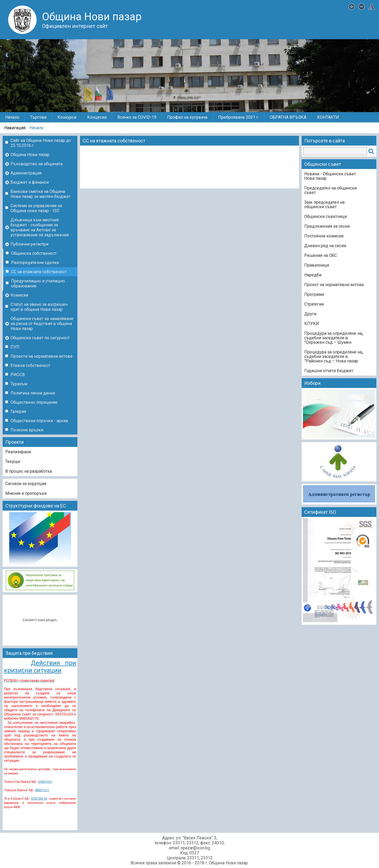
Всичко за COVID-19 (137, 117)
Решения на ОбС (321, 255)
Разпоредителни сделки (35, 263)
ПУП (15, 347)
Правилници (317, 265)
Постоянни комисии (324, 236)
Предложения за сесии (327, 226)
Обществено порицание (34, 402)
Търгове (38, 117)
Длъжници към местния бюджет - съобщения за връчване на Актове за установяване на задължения (40, 227)
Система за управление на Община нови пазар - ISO (36, 208)
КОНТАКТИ (328, 117)
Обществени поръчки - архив (39, 421)
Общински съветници (326, 216)
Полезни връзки (27, 430)
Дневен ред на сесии (325, 246)
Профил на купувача (187, 117)
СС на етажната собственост (39, 272)
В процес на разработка (29, 471)
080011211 (42, 790)
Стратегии (314, 304)
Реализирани (18, 452)
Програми (314, 294)
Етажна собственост (30, 365)
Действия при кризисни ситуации (40, 667)
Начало (12, 117)
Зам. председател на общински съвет (324, 204)
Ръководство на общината (37, 164)
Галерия (18, 411)
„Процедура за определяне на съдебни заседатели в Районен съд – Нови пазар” (334, 356)
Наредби (313, 275)
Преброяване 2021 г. (239, 117)
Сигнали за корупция (26, 484)
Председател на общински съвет (330, 190)
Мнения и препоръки (26, 493)
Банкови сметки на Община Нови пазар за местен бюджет (41, 194)
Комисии (19, 295)
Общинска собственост (34, 253)
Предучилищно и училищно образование (38, 283)
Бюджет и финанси (30, 182)
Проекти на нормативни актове (42, 356)
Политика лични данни (33, 393)
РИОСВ (18, 375)
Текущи (13, 462)
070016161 (45, 782)
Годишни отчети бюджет (329, 371)
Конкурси (67, 117)
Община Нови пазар (30, 155)
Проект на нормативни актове (334, 285)
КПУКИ (312, 324)
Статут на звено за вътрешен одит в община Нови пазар (39, 307)
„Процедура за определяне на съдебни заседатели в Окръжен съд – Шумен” (334, 338)
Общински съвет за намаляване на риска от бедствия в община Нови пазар (42, 324)
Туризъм (19, 384)
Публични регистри (29, 244)
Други (310, 314)
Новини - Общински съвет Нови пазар (330, 176)
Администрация (26, 173)
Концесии (97, 117)
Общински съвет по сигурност (40, 338)
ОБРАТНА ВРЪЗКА (288, 117)
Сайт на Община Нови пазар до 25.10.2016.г (41, 143)
